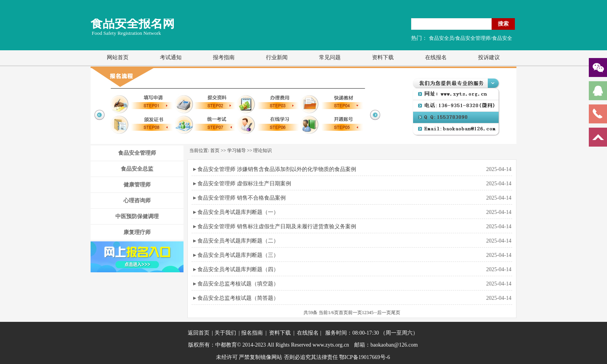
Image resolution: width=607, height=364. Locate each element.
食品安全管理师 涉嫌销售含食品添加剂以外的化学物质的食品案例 (277, 169)
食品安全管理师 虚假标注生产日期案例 (244, 184)
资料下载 (383, 57)
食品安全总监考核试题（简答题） (238, 298)
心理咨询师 (137, 201)
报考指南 (224, 57)
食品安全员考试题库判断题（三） (238, 255)
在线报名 (436, 57)
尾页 (396, 313)
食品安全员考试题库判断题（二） (238, 241)
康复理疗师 (137, 232)
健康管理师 (137, 185)
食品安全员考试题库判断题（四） (238, 269)
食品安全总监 (137, 169)
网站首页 (118, 57)
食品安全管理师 (137, 153)
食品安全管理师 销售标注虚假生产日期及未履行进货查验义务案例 (277, 226)
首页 (215, 150)
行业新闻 (277, 57)
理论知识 (262, 150)
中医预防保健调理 (137, 216)
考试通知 (171, 57)
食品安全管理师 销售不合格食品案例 (242, 198)
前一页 (355, 313)
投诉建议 (489, 57)
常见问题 (330, 57)
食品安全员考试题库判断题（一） (238, 212)
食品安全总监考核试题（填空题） (238, 284)
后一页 (384, 313)
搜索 (503, 24)
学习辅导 (237, 150)
